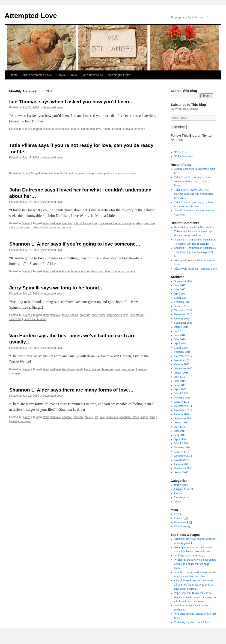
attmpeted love (61, 129)
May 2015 (180, 385)
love (99, 129)
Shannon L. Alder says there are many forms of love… (71, 390)
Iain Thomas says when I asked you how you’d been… (71, 102)
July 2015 (180, 377)
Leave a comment (134, 129)
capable (67, 417)
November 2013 (183, 460)
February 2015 (182, 398)
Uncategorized (182, 497)
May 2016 (180, 339)
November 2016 (183, 314)
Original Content (184, 489)
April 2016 (180, 343)
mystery (138, 223)
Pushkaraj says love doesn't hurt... (193, 622)
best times (69, 369)
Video (25, 173)
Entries (181, 518)
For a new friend (92, 75)
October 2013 (182, 464)
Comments (183, 522)
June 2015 (180, 381)
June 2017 (180, 285)
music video (181, 485)
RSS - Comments (184, 156)
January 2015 (182, 402)
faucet (66, 271)
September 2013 (183, 468)
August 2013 (181, 472)
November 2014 (183, 410)
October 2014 (182, 414)
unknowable (39, 228)
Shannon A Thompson (187, 240)
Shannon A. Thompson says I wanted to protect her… (195, 252)
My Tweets (177, 140)
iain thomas (88, 129)
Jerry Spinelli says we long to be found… (56, 288)
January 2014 (182, 452)
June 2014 (180, 431)
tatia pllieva (105, 173)
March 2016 (181, 348)
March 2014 (181, 443)
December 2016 (183, 310)
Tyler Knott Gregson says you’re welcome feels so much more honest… (192, 181)
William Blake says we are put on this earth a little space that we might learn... (195, 564)
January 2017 (182, 306)
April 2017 (180, 294)
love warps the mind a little (115, 223)
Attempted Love (31, 16)
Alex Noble (181, 269)
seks (12, 228)
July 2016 (180, 331)
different (79, 417)
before (75, 129)
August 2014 (181, 422)
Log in (178, 514)
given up (85, 315)
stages (144, 417)
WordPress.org (182, 526)
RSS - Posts (181, 152)
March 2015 (181, 393)
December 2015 (183, 356)
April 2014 (180, 439)
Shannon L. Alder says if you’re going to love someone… (75, 244)
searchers (15, 319)
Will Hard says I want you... (190, 556)
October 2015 (182, 364)
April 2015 (180, 389)
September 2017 (183, 281)
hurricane (77, 271)
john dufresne (82, 223)
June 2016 (180, 335)
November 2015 (183, 360)
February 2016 (182, 352)
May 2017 (180, 289)
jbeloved (67, 223)
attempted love (50, 173)
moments (112, 417)
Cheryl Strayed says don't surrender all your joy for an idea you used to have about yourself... (194, 585)
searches (150, 223)
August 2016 (181, 327)
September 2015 (183, 368)
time (153, 417)
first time (66, 173)
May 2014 (180, 435)
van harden (128, 369)
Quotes (26, 129)
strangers (91, 173)
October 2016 (182, 319)
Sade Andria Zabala (185, 227)
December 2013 (183, 456)
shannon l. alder (101, 271)
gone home (99, 315)
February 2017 (182, 302)
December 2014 (183, 406)
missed (116, 129)
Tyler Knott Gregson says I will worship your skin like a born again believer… (194, 194)
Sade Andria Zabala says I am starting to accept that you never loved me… (194, 231)
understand (23, 228)
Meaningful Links (119, 75)
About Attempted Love (37, 75)
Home (14, 75)
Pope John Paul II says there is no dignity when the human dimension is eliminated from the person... (195, 597)
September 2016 (183, 323)
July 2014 (180, 427)
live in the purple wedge (99, 369)
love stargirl (137, 315)
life (96, 417)
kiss (75, 173)
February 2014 (182, 447)
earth (79, 369)
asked (46, 129)
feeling (89, 417)
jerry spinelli (114, 315)
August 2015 (181, 373)
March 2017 (181, 298)
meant (107, 129)
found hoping (70, 315)
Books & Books (67, 75)
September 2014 (183, 418)
